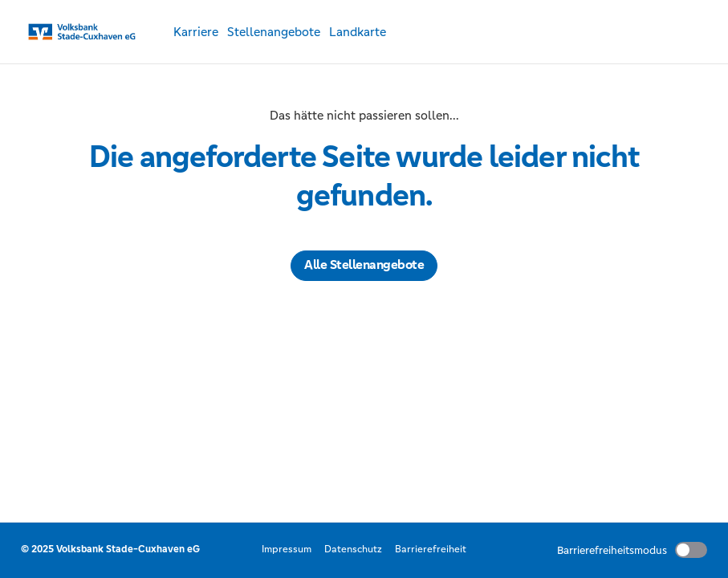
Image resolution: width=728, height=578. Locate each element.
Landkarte (358, 32)
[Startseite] (85, 32)
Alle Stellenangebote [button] (364, 265)
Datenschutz (353, 549)
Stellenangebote (274, 32)
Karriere (196, 32)
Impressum (287, 549)
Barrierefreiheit (431, 549)
